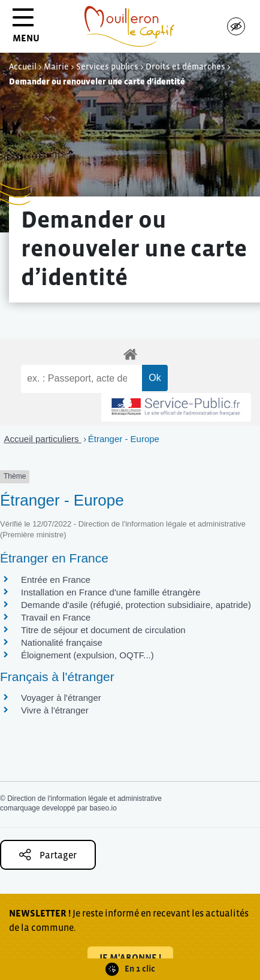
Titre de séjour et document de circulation (103, 630)
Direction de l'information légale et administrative (84, 798)
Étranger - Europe (124, 439)
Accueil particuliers (43, 439)
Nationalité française (62, 642)
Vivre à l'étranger (55, 710)
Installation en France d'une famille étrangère (111, 592)
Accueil (23, 66)
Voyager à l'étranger (61, 698)
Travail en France (56, 617)
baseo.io (103, 808)
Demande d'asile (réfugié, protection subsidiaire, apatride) (136, 605)
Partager (48, 855)
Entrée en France (56, 580)
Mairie (56, 66)
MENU (26, 30)
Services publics (107, 66)
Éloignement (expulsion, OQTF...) (87, 655)
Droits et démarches (185, 66)
